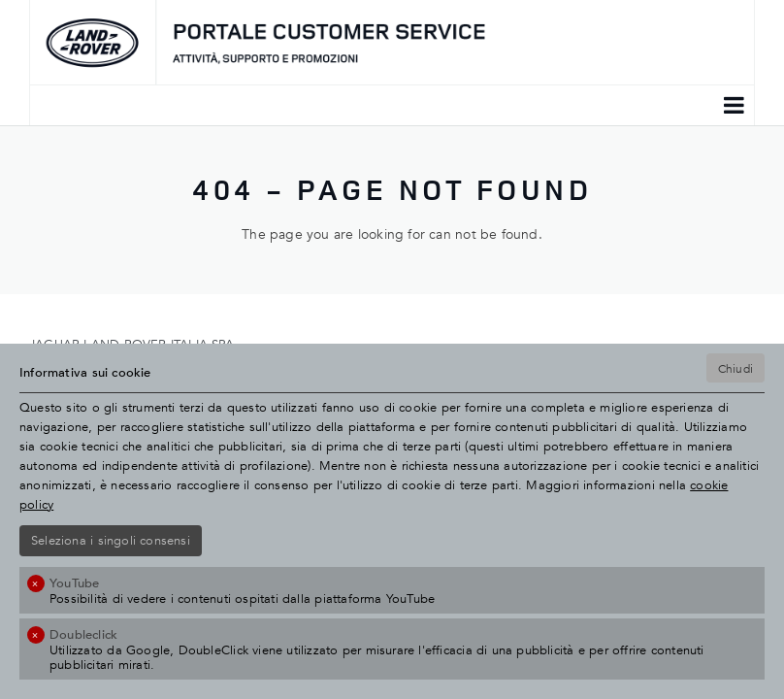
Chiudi (735, 368)
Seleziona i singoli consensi (111, 540)
